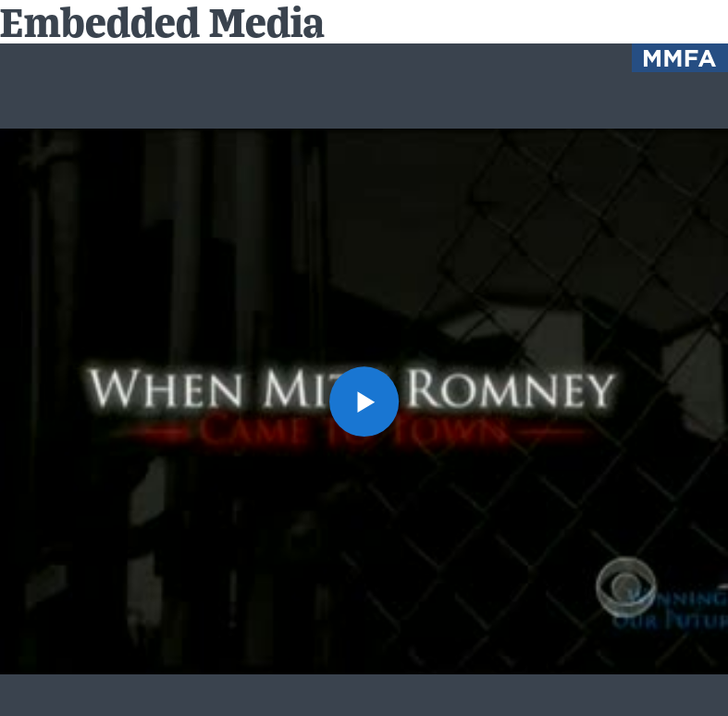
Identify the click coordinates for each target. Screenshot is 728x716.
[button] (364, 401)
